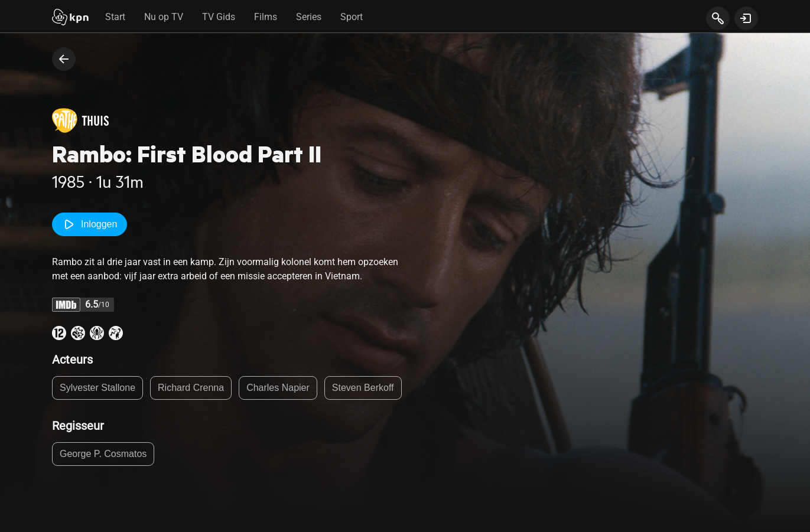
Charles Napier (278, 388)
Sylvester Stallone (97, 388)
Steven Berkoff (363, 388)
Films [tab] (266, 17)
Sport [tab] (352, 17)
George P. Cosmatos (103, 454)
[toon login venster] (746, 18)
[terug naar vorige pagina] (64, 59)
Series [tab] (309, 17)
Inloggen (90, 224)
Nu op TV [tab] (164, 17)
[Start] (70, 18)
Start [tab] (115, 17)
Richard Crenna (191, 388)
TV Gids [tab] (219, 17)
